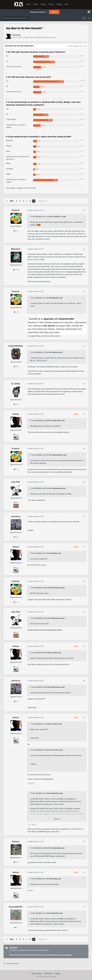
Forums (51, 4)
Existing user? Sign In (38, 12)
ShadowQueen (57, 488)
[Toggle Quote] (31, 217)
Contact (59, 4)
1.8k (16, 404)
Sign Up (54, 12)
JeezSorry (55, 724)
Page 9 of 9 (43, 201)
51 (16, 927)
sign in (13, 188)
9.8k (16, 367)
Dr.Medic (54, 653)
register (20, 188)
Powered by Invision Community (46, 977)
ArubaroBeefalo (57, 455)
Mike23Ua (55, 298)
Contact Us (48, 974)
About (29, 4)
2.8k (16, 862)
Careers (43, 4)
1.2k (16, 435)
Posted (36, 210)
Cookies (57, 974)
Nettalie (55, 553)
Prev (12, 201)
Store (66, 4)
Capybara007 (56, 421)
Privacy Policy (37, 974)
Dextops (55, 879)
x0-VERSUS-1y (57, 217)
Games (36, 4)
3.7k (16, 231)
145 (16, 537)
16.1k (16, 270)
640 (16, 503)
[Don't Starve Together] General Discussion (40, 37)
